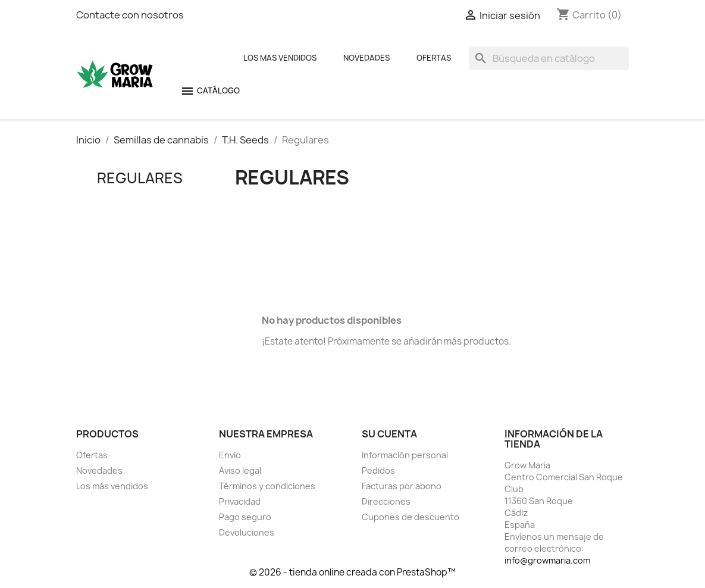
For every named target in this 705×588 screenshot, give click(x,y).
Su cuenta (389, 434)
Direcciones (386, 501)
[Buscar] (549, 58)
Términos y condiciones (267, 486)
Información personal (405, 455)
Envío (230, 455)
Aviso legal (240, 470)
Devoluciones (247, 532)
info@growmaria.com (547, 560)
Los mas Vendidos (280, 58)
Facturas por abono (402, 486)
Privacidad (240, 501)
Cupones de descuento (411, 517)
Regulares (140, 178)
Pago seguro (245, 517)
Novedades (366, 58)
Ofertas (434, 58)
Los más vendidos (112, 486)
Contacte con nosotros (130, 15)
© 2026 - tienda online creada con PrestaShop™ (352, 572)
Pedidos (378, 470)
